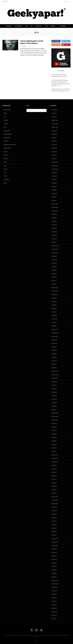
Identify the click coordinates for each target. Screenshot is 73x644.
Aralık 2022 (54, 232)
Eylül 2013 (54, 619)
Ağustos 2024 (55, 162)
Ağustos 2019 (55, 371)
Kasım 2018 (54, 403)
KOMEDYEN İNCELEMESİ (10, 145)
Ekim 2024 (54, 155)
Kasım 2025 (54, 110)
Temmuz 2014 (55, 584)
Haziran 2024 (55, 169)
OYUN (46, 26)
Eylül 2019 (54, 368)
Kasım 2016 (54, 486)
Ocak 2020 (54, 354)
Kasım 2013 (54, 612)
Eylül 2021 (54, 284)
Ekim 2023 (54, 197)
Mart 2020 (54, 347)
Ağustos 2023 (55, 204)
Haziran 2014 (55, 587)
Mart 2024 (54, 179)
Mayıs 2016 (54, 507)
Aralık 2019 (54, 357)
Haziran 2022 (55, 253)
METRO (6, 155)
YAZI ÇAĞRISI (63, 26)
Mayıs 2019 (54, 382)
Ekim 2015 (54, 532)
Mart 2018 (54, 430)
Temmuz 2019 (55, 375)
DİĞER (5, 113)
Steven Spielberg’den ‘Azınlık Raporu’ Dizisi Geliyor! (32, 42)
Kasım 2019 (54, 361)
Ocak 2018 (54, 437)
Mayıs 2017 (54, 465)
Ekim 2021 (54, 281)
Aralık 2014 (54, 566)
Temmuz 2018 (55, 417)
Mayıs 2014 (54, 591)
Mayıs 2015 (54, 549)
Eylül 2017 (54, 451)
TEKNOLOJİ (6, 179)
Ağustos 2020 (55, 329)
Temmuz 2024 (55, 166)
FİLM (26, 26)
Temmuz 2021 (55, 291)
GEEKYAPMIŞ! (7, 138)
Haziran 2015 (55, 546)
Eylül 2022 (54, 242)
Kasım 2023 (54, 193)
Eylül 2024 (54, 159)
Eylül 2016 (54, 493)
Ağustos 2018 (55, 413)
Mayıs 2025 (54, 131)
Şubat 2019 (54, 392)
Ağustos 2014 (55, 580)
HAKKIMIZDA (9, 26)
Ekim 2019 (54, 364)
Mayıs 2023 (54, 214)
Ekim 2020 (54, 322)
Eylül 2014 (54, 577)
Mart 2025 (54, 138)
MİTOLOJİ (6, 159)
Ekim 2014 (54, 573)
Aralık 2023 (54, 190)
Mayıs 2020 (54, 340)
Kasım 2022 (54, 235)
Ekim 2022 (54, 239)
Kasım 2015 (54, 528)
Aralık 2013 (54, 608)
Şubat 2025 (54, 141)
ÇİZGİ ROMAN (7, 110)
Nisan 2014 (54, 594)
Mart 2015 (54, 556)
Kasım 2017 (54, 444)
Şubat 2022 (54, 267)
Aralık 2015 (54, 525)
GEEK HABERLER (18, 26)
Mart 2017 (54, 472)
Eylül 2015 (54, 535)
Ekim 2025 (54, 113)
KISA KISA (6, 141)
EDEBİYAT (53, 26)
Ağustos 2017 (55, 455)
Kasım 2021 (54, 277)
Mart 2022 (54, 263)
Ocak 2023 (54, 228)
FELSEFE (6, 124)
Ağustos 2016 (55, 497)
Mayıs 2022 (54, 256)
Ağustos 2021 (55, 288)
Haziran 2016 (55, 504)
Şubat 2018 (54, 434)
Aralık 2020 (54, 315)
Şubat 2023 (54, 225)
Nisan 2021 (54, 301)
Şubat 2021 (54, 308)
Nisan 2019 (54, 385)
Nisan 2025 (54, 134)
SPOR (5, 172)
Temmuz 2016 (55, 500)
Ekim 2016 (54, 490)
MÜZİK (5, 162)
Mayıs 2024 (54, 172)
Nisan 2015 (54, 552)
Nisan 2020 (54, 343)
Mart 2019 (54, 389)
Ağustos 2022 (55, 246)
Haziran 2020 (55, 336)
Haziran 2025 (55, 127)
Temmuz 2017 (55, 458)
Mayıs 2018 (54, 424)
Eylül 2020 (54, 326)
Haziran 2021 (55, 294)
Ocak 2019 (54, 396)
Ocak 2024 (54, 186)
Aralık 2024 (54, 148)
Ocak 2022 (54, 270)
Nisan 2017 (54, 469)
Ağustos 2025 (55, 120)
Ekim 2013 (54, 615)
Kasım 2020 (54, 319)
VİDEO (5, 183)
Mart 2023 (54, 221)
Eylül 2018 (54, 410)
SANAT (5, 169)
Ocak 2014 (54, 605)
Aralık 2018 (54, 399)
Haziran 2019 (55, 378)
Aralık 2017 (54, 441)
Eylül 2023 (54, 200)
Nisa (66, 77)
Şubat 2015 (54, 559)
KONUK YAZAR (7, 148)
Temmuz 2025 (55, 124)
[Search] (65, 1)
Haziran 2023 (55, 211)
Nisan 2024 (54, 176)
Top (36, 641)
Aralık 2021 (54, 274)
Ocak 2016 (54, 521)
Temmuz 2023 (55, 207)
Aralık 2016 (54, 483)
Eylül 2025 (54, 117)
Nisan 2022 (54, 260)
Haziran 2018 (55, 420)
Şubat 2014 (54, 601)
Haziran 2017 (55, 462)
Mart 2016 (54, 514)
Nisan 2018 (54, 427)
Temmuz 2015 (55, 542)
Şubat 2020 (54, 350)
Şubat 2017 (54, 476)
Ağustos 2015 (55, 539)
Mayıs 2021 (54, 298)
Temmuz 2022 (55, 249)
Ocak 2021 (54, 312)
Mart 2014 (54, 598)
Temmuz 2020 (55, 333)
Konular (6, 152)
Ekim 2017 (54, 448)
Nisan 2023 (54, 218)
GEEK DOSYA (39, 26)
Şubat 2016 (54, 518)
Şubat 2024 (54, 183)
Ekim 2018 (54, 406)
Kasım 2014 (54, 570)
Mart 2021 (54, 305)
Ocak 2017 (54, 479)
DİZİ (32, 26)
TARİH (5, 176)
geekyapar (24, 46)
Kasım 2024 (54, 152)
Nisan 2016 (54, 511)
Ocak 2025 (54, 145)
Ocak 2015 (54, 563)
